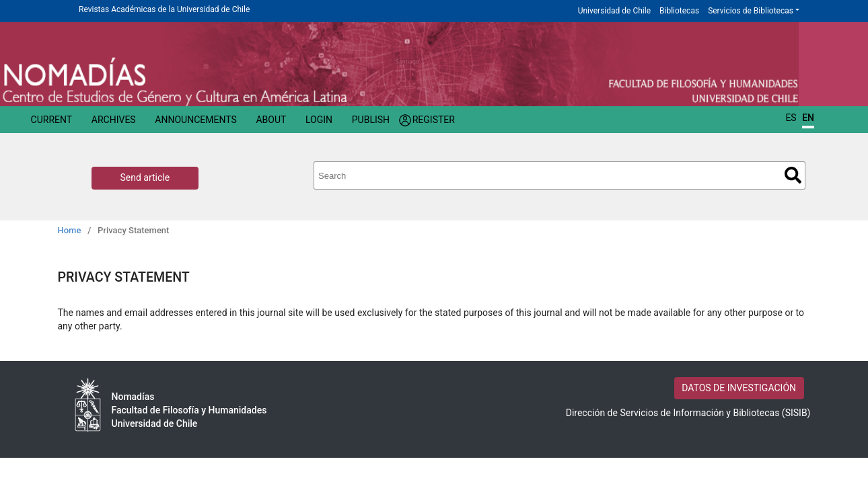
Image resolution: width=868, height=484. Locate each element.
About (271, 120)
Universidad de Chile (614, 11)
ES (791, 118)
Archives (114, 120)
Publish (371, 120)
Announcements (195, 120)
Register (434, 120)
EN (808, 118)
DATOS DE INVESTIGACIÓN (739, 388)
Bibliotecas (679, 11)
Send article (145, 177)
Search (793, 175)
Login (319, 120)
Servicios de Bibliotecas (751, 11)
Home (70, 230)
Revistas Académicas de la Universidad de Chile (164, 9)
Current (52, 120)
